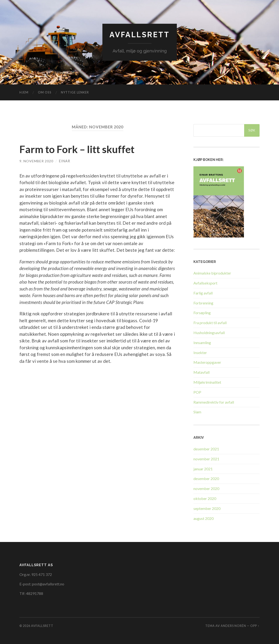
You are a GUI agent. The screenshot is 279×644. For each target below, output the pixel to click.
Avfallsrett (140, 35)
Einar (65, 161)
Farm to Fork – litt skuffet (80, 149)
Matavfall (201, 372)
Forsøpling (202, 313)
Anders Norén (233, 626)
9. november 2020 (36, 161)
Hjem (24, 92)
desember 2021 (206, 449)
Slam (197, 412)
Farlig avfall (203, 293)
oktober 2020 (205, 498)
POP (197, 392)
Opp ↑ (255, 626)
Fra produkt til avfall (210, 323)
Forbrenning (203, 303)
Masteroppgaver (207, 362)
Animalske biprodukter (212, 273)
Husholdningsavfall (209, 333)
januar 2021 (203, 469)
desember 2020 (206, 478)
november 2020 (206, 488)
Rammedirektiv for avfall (214, 402)
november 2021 (206, 459)
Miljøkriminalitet (207, 382)
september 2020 (207, 508)
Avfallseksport (205, 283)
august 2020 (204, 518)
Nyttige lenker (75, 92)
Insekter (200, 352)
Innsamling (202, 343)
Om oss (45, 92)
